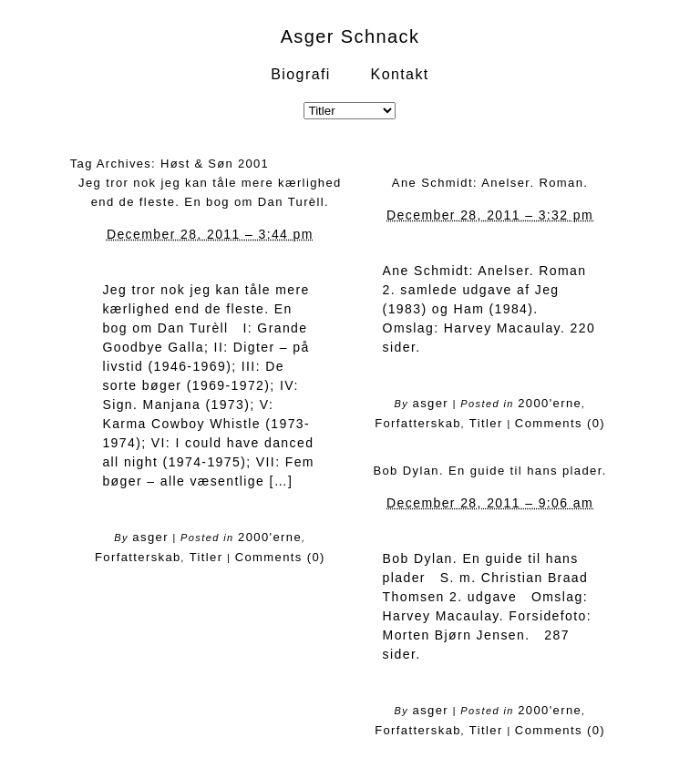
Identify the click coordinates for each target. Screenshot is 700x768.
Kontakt (400, 74)
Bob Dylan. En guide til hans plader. (489, 471)
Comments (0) (280, 557)
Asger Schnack (350, 36)
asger (150, 537)
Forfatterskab (138, 557)
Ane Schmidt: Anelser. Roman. (490, 183)
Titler (206, 557)
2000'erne (270, 537)
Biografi (300, 74)
